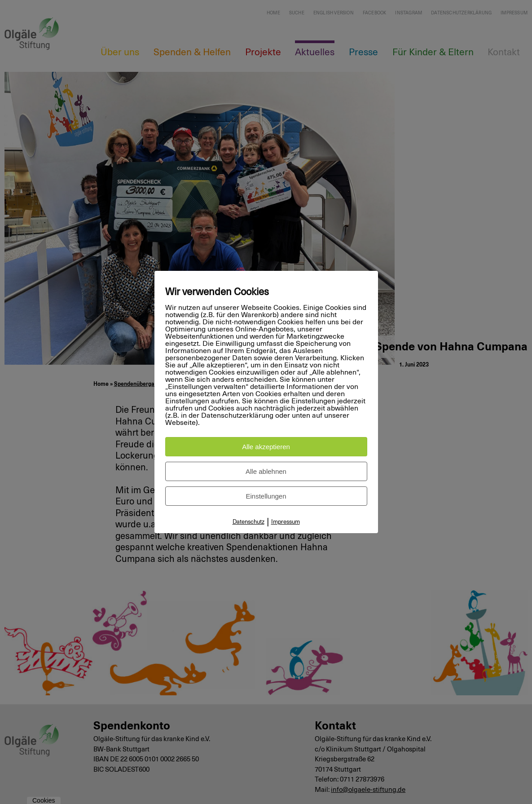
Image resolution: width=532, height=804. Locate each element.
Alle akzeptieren (266, 447)
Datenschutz (248, 522)
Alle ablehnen (266, 471)
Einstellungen (266, 496)
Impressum (286, 522)
